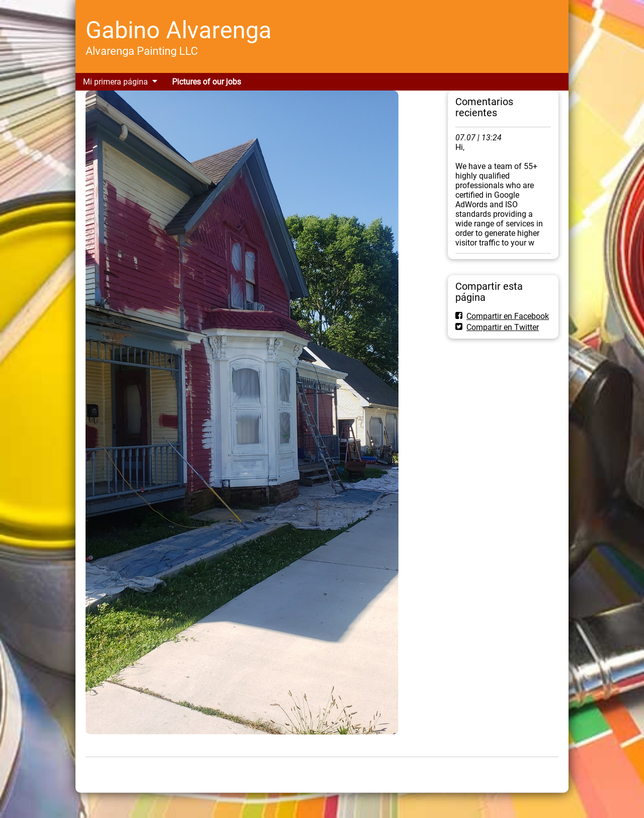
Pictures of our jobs (207, 82)
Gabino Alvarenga (179, 30)
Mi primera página (115, 82)
